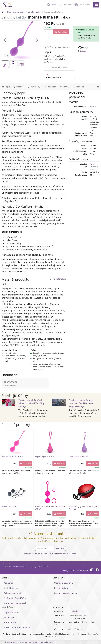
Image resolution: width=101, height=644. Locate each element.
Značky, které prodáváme (15, 598)
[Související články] (64, 87)
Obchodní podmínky (64, 583)
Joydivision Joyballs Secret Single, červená (83, 508)
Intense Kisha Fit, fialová (54, 12)
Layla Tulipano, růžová (45, 456)
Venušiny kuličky (35, 12)
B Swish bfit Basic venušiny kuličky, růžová (50, 508)
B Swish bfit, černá (9, 506)
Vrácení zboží (10, 622)
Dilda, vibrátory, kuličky (16, 12)
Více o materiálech (58, 279)
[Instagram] (92, 570)
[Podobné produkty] (78, 87)
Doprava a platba (12, 612)
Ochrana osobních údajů (65, 593)
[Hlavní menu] (96, 5)
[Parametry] (34, 87)
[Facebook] (97, 570)
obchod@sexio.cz (78, 611)
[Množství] (48, 32)
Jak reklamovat (10, 617)
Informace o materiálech (15, 603)
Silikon (93, 106)
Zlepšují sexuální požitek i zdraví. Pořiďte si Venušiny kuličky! (31, 403)
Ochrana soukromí (12, 593)
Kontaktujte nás (11, 588)
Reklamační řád (61, 588)
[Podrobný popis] (6, 87)
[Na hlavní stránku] (3, 12)
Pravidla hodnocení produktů (17, 627)
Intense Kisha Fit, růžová (12, 456)
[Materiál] (18, 87)
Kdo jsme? (8, 583)
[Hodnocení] (50, 87)
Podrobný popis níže (59, 67)
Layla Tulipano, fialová (78, 456)
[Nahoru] (98, 87)
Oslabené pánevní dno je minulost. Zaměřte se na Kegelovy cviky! (81, 403)
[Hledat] (51, 6)
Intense (82, 51)
